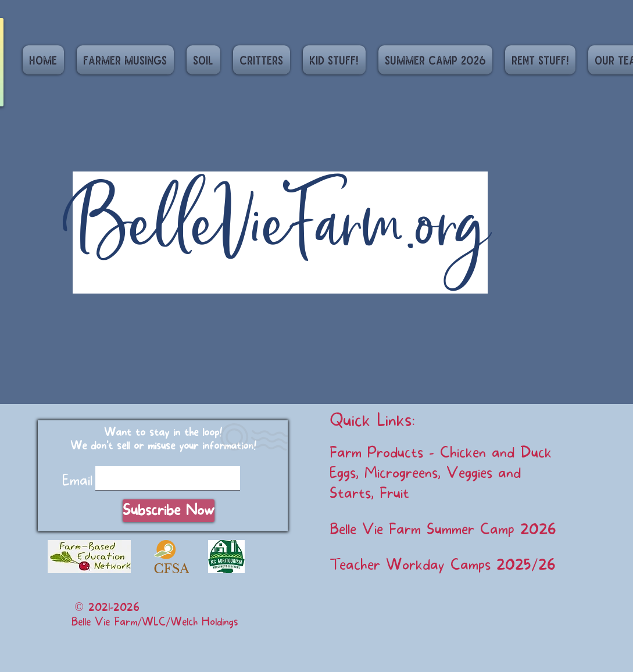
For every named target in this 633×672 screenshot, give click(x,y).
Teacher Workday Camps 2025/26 (443, 565)
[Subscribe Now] (169, 511)
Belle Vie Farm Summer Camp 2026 (443, 530)
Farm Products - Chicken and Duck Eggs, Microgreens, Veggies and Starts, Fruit (441, 473)
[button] (203, 60)
